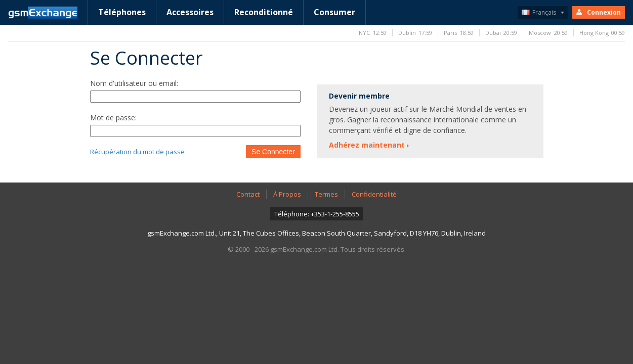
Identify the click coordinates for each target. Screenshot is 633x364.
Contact (248, 194)
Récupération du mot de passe (137, 152)
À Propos (287, 194)
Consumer (334, 12)
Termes (326, 194)
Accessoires (190, 12)
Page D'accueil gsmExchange (43, 13)
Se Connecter (273, 152)
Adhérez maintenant (367, 145)
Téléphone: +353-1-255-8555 (317, 214)
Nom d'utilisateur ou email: (134, 83)
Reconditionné (264, 12)
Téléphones (122, 12)
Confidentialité (374, 194)
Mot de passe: (113, 118)
